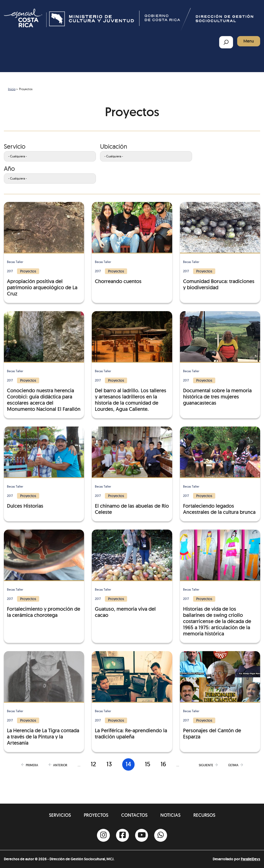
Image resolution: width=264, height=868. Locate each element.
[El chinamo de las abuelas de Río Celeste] (132, 471)
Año (9, 168)
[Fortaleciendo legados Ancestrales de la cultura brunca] (220, 471)
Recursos (204, 815)
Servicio (15, 146)
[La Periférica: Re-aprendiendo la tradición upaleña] (132, 695)
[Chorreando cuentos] (132, 243)
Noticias (170, 815)
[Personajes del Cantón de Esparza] (220, 695)
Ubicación (114, 146)
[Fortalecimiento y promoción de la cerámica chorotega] (44, 574)
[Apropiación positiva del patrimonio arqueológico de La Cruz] (44, 249)
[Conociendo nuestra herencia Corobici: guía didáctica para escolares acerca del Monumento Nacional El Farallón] (44, 362)
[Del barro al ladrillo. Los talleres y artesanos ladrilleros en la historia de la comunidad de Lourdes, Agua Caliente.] (132, 362)
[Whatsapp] (161, 835)
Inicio (12, 89)
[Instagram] (103, 835)
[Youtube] (142, 835)
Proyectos (96, 815)
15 (148, 764)
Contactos (134, 815)
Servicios (60, 815)
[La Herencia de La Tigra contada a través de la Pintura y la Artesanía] (44, 699)
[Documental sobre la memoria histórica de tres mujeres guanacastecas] (220, 359)
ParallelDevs (250, 859)
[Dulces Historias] (44, 468)
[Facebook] (122, 835)
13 (109, 764)
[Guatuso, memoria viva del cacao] (132, 574)
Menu (249, 41)
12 (93, 764)
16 (163, 764)
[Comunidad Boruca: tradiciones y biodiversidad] (220, 246)
